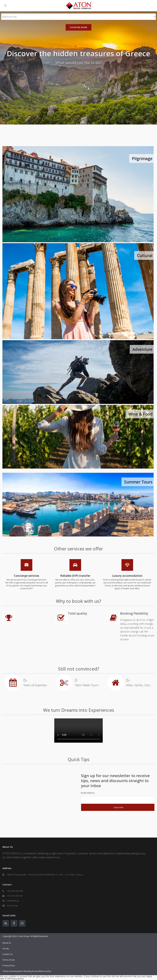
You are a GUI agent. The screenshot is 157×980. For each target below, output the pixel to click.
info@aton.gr (13, 901)
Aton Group (12, 905)
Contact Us (7, 954)
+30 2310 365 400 (15, 891)
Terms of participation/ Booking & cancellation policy (27, 971)
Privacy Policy (9, 966)
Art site (6, 949)
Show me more (78, 27)
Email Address (88, 793)
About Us (7, 943)
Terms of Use (9, 960)
